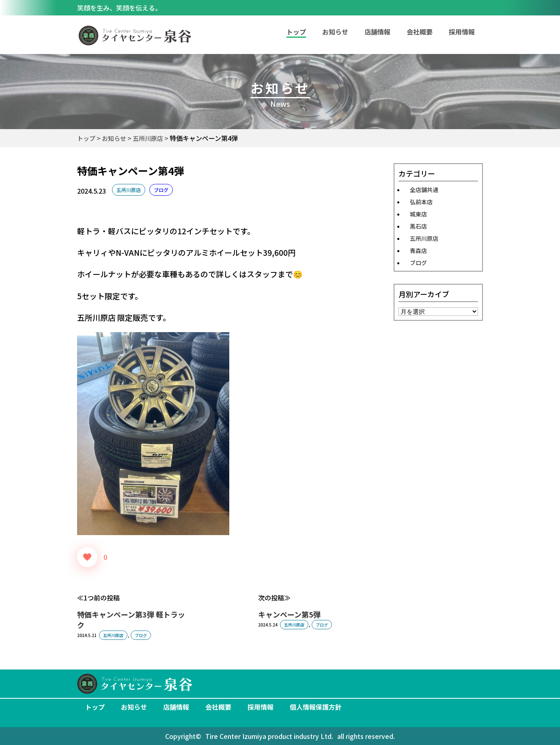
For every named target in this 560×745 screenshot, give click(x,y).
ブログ (161, 190)
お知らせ (335, 32)
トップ (95, 707)
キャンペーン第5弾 (289, 614)
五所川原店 (129, 190)
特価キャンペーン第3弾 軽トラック (131, 620)
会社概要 (420, 32)
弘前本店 (421, 202)
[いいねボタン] (87, 557)
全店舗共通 (424, 190)
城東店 (418, 214)
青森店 (418, 250)
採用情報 (462, 32)
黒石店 (418, 226)
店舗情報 (377, 32)
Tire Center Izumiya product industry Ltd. (269, 736)
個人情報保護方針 (316, 707)
